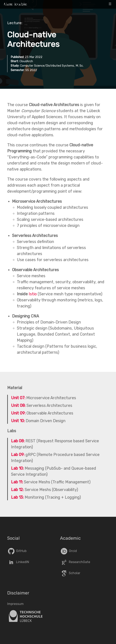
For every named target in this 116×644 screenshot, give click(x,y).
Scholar (70, 573)
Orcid (68, 551)
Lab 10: (17, 468)
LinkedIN (18, 562)
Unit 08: (18, 405)
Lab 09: (18, 455)
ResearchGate (75, 562)
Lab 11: (17, 482)
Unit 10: (18, 421)
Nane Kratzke (15, 5)
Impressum (15, 604)
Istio (33, 294)
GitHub (17, 551)
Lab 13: (17, 497)
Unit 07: (18, 398)
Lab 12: (17, 490)
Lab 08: (18, 441)
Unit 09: (18, 413)
